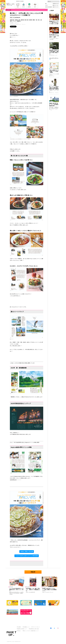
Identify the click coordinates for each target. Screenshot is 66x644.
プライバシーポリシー (36, 627)
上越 (41, 20)
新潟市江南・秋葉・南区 (25, 20)
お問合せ (19, 631)
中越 (39, 20)
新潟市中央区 (12, 20)
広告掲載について (26, 627)
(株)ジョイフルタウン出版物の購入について (31, 631)
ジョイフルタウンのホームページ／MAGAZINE (27, 556)
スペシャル (14, 21)
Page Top (11, 634)
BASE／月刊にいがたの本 (27, 551)
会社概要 (19, 627)
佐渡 (11, 21)
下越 (36, 20)
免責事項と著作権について (22, 629)
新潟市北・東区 (18, 20)
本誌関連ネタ (19, 21)
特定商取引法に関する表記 (34, 629)
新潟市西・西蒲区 (32, 20)
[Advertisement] (33, 620)
